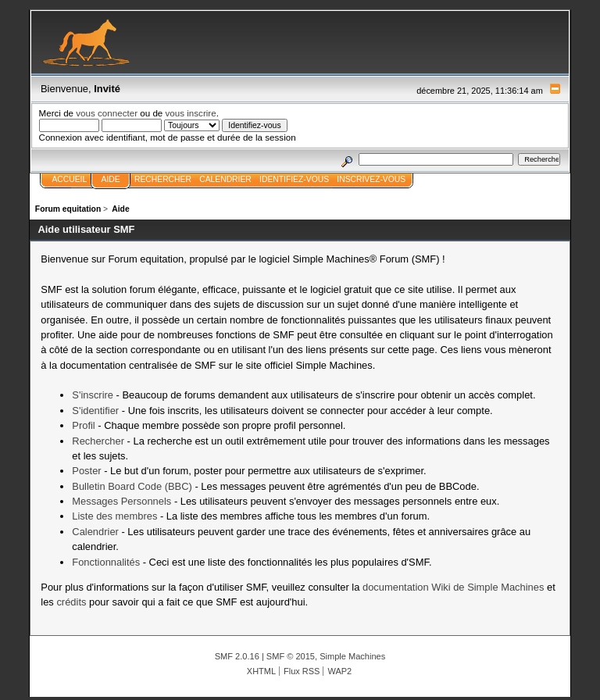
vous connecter (107, 113)
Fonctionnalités (106, 562)
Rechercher (98, 441)
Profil (83, 425)
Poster (86, 471)
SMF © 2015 (291, 656)
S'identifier (95, 411)
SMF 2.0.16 (237, 656)
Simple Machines (352, 656)
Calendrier (95, 532)
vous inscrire (191, 113)
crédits (71, 602)
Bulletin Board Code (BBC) (132, 486)
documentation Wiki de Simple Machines (453, 587)
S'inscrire (93, 395)
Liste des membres (114, 516)
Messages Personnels (121, 501)
